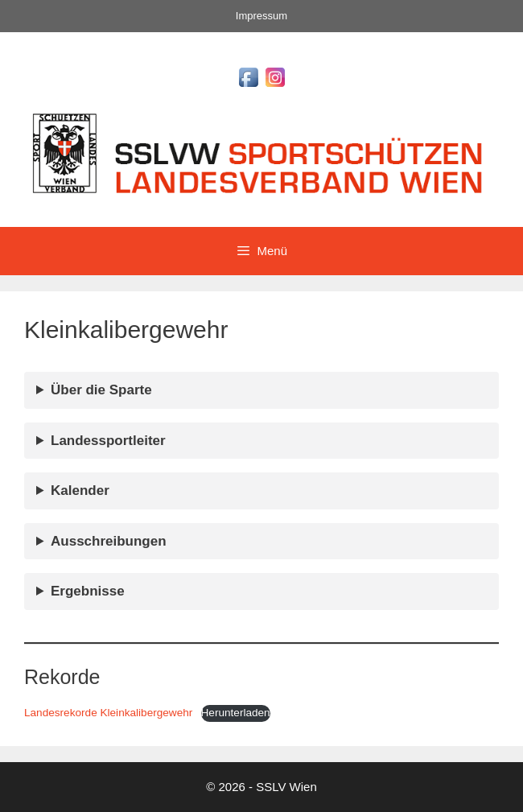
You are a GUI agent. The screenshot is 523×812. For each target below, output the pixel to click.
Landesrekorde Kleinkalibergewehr (108, 713)
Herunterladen (236, 713)
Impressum (261, 16)
